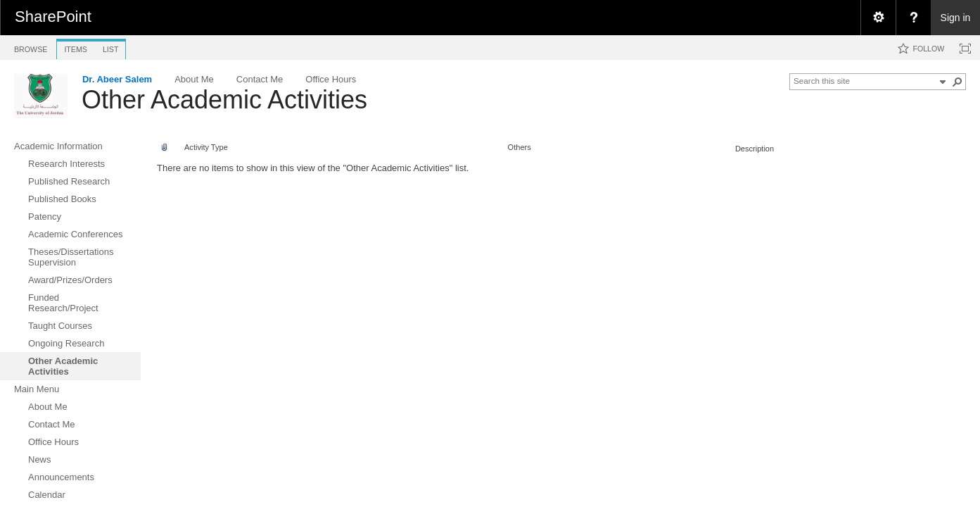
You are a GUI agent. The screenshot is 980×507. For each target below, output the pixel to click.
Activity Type (206, 147)
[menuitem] (878, 18)
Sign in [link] (956, 18)
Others (520, 147)
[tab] (31, 47)
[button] (957, 82)
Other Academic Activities (224, 100)
